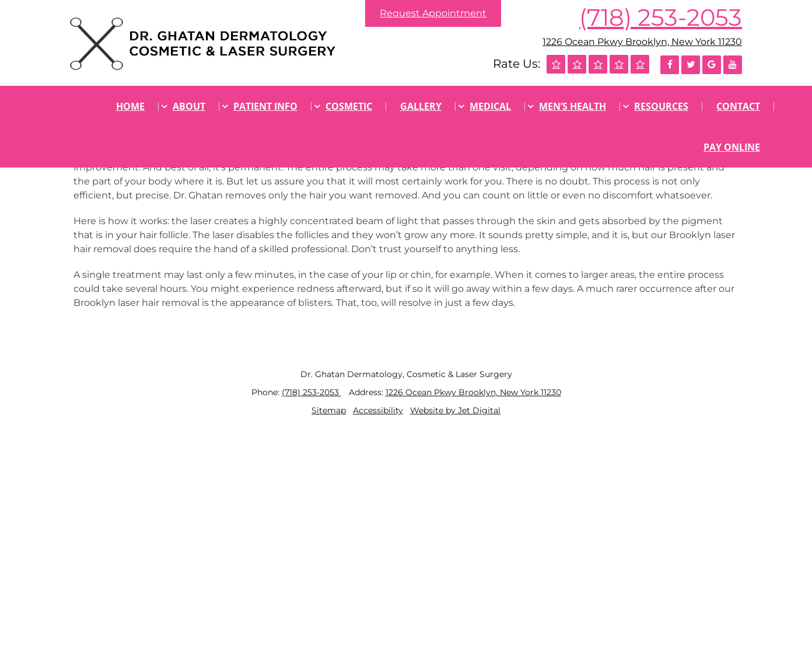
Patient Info (265, 106)
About (189, 106)
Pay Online (732, 147)
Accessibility (378, 410)
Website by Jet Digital (455, 410)
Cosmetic (349, 106)
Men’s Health (573, 106)
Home (130, 106)
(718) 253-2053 (661, 17)
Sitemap (329, 410)
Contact (738, 106)
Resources (661, 106)
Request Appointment (433, 13)
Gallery (421, 106)
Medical (490, 106)
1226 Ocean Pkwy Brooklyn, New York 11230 (642, 42)
